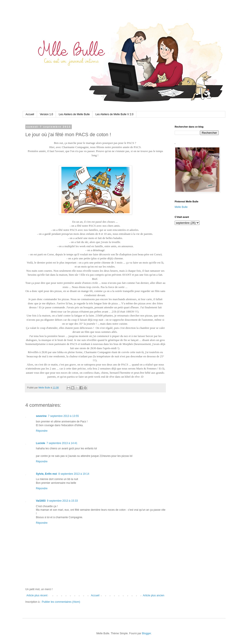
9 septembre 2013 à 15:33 (62, 501)
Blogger (147, 633)
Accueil (30, 114)
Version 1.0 (46, 114)
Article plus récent (37, 595)
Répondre (42, 431)
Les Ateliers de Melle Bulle (74, 114)
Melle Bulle (181, 207)
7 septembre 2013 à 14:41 (62, 443)
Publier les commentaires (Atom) (61, 602)
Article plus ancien (154, 595)
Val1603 (41, 501)
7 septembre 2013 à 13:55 (63, 416)
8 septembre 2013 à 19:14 (74, 474)
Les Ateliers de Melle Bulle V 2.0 (114, 114)
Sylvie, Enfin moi (46, 474)
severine (41, 416)
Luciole (41, 443)
